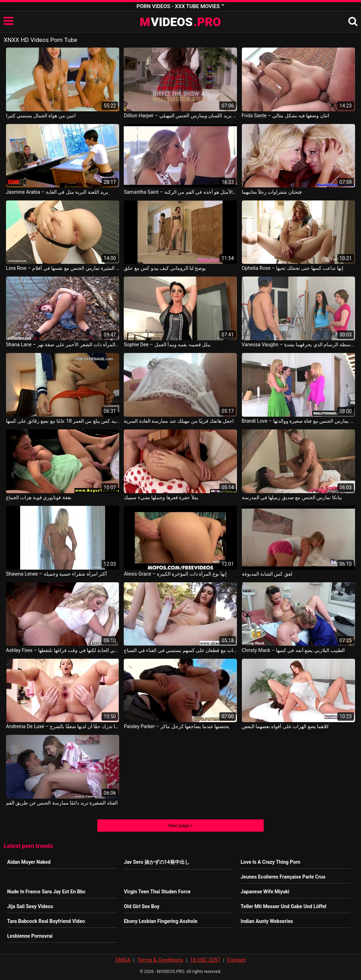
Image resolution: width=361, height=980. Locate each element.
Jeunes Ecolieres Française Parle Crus (283, 877)
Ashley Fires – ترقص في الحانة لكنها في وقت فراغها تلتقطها (63, 650)
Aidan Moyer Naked (29, 862)
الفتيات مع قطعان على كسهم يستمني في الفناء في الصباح (180, 650)
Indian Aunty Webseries (267, 921)
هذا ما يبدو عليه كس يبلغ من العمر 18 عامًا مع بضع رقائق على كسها (63, 421)
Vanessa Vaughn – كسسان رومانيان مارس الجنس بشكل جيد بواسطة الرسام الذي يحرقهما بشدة (298, 345)
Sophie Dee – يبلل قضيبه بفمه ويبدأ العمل (167, 345)
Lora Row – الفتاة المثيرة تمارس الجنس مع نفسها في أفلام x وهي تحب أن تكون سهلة (63, 268)
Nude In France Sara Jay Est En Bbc (46, 892)
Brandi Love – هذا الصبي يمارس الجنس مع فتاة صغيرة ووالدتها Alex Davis (298, 421)
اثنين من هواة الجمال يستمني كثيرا (41, 116)
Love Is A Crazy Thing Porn (271, 862)
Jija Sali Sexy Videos (30, 906)
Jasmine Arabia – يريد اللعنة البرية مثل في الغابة (57, 192)
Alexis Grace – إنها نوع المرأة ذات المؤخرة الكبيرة (175, 574)
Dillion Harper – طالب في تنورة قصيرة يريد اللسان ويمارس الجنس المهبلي (180, 116)
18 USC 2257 (205, 960)
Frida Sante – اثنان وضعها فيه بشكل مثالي (286, 116)
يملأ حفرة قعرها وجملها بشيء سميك (161, 497)
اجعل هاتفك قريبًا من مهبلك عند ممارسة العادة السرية (179, 421)
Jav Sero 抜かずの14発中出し (157, 862)
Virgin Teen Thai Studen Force (157, 892)
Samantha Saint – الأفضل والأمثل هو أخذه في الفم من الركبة (180, 192)
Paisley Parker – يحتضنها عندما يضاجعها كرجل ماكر (177, 726)
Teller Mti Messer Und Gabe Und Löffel (284, 906)
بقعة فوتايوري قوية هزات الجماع (39, 497)
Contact (236, 960)
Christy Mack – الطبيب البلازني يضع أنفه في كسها (293, 650)
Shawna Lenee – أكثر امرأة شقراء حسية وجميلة (57, 574)
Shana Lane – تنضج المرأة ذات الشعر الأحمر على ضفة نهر (63, 345)
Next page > (181, 826)
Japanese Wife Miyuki (265, 892)
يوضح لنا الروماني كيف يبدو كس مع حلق (165, 268)
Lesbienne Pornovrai (30, 936)
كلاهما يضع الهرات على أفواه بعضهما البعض (286, 726)
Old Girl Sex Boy (142, 906)
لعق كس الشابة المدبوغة (267, 574)
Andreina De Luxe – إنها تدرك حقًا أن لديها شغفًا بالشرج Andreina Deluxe (63, 726)
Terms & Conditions (160, 960)
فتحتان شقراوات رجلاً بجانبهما (272, 192)
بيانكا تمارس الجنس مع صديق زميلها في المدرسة (292, 497)
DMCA (123, 960)
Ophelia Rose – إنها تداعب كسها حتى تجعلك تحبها (293, 268)
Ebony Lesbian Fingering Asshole (161, 921)
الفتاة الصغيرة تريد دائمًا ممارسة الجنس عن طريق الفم (62, 803)
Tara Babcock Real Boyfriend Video (46, 921)
